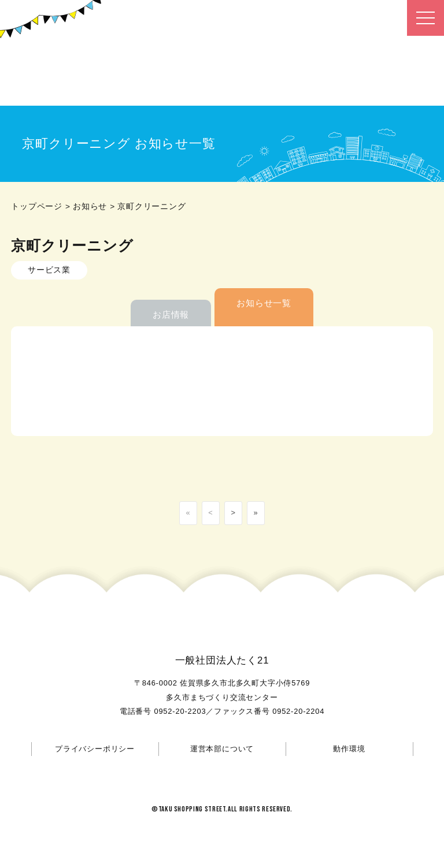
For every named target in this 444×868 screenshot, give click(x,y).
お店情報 (171, 314)
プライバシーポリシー (95, 749)
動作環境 (349, 749)
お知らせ (90, 206)
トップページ (37, 206)
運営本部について (222, 749)
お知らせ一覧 (264, 303)
